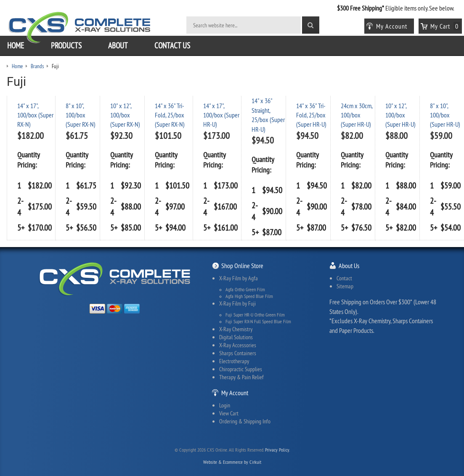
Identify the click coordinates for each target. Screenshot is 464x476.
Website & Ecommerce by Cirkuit (232, 462)
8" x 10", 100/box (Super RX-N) (81, 115)
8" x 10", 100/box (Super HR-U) (445, 115)
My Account (235, 393)
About (118, 45)
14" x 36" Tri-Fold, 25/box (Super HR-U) (311, 115)
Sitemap (345, 286)
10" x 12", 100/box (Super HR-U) (400, 115)
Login (225, 405)
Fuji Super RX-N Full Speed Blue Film (258, 322)
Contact (344, 278)
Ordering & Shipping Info (245, 421)
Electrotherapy (234, 361)
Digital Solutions (236, 337)
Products (66, 45)
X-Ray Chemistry (236, 329)
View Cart (229, 413)
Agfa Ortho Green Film (245, 290)
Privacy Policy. (277, 450)
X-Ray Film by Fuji (237, 303)
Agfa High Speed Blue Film (249, 296)
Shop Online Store (242, 266)
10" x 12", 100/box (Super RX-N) (125, 115)
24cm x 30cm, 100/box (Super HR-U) (357, 115)
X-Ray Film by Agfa (239, 278)
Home (16, 45)
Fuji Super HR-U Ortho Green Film (255, 315)
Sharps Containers (238, 353)
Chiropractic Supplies (241, 369)
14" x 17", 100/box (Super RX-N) (35, 115)
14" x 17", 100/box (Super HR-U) (221, 115)
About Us (349, 266)
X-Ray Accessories (238, 345)
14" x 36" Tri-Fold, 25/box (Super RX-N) (170, 115)
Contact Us (172, 45)
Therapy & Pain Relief (241, 377)
